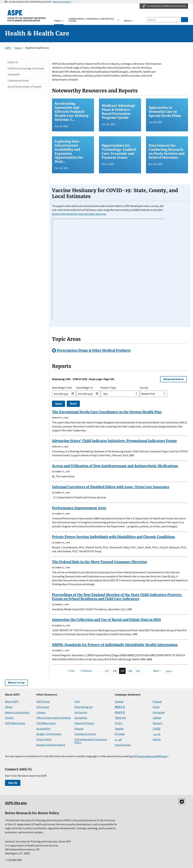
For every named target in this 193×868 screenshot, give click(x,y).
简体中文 (120, 712)
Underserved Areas (18, 81)
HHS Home (43, 707)
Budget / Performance (49, 734)
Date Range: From (62, 388)
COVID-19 (13, 62)
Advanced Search (173, 379)
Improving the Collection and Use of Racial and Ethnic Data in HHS (106, 620)
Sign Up (13, 783)
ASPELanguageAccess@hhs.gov (151, 756)
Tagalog (119, 729)
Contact (9, 718)
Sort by (144, 388)
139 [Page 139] (122, 671)
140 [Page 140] (130, 671)
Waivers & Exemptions (17, 712)
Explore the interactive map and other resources (79, 214)
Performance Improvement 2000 (79, 508)
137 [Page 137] (107, 671)
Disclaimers (81, 718)
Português (159, 712)
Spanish (119, 702)
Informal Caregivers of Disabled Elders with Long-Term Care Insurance (111, 487)
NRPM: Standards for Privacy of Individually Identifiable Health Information (115, 645)
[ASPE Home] (27, 16)
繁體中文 (120, 707)
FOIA (77, 702)
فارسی (157, 734)
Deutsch (157, 723)
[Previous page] (85, 671)
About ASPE (12, 702)
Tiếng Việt (120, 718)
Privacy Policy (44, 739)
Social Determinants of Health (24, 87)
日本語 (157, 729)
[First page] (71, 671)
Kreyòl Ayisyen (123, 745)
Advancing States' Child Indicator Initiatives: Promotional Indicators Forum (114, 441)
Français (157, 702)
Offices (9, 707)
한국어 (119, 723)
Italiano (157, 718)
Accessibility (43, 729)
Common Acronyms (85, 734)
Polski (156, 707)
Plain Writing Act (84, 707)
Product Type (108, 388)
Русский (120, 734)
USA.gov (41, 712)
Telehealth (14, 74)
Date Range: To (85, 388)
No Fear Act (81, 712)
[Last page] (169, 671)
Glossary (79, 729)
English (157, 739)
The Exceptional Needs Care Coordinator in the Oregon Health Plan (107, 412)
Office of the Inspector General (54, 718)
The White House (46, 723)
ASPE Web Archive (15, 723)
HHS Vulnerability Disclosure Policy (91, 741)
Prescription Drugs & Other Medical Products (94, 350)
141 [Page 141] (138, 671)
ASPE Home (43, 702)
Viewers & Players (84, 723)
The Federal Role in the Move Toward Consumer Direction (99, 562)
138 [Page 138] (115, 671)
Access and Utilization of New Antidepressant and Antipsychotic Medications (115, 466)
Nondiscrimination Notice (51, 745)
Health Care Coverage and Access (26, 68)
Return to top (16, 683)
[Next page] (157, 671)
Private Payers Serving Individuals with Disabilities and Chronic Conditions (113, 537)
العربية (118, 739)
